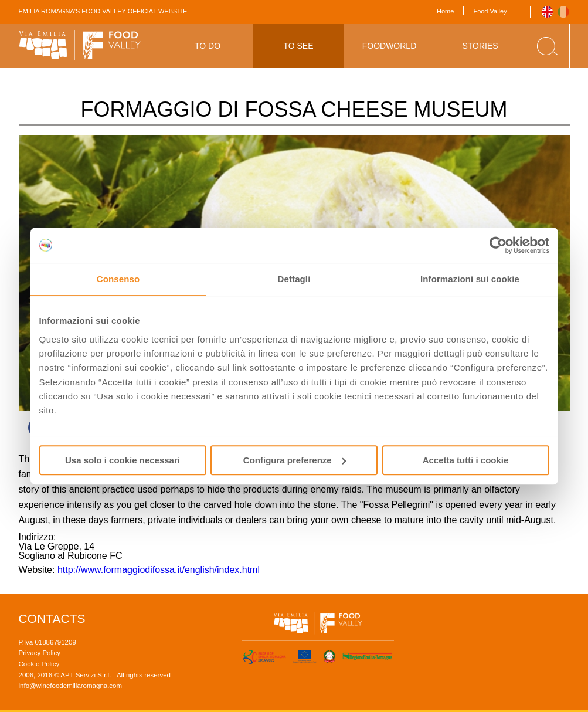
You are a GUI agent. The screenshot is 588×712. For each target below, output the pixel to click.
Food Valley (490, 11)
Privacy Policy (40, 653)
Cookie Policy (39, 664)
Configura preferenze (295, 460)
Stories (480, 46)
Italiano (564, 12)
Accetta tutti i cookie (466, 460)
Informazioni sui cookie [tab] (470, 279)
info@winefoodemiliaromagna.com (71, 686)
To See (298, 46)
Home (445, 11)
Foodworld (390, 46)
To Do (208, 46)
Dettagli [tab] (294, 279)
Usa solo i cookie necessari (123, 460)
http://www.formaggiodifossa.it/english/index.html (159, 570)
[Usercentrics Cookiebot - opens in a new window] (498, 245)
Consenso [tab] (118, 279)
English (547, 12)
